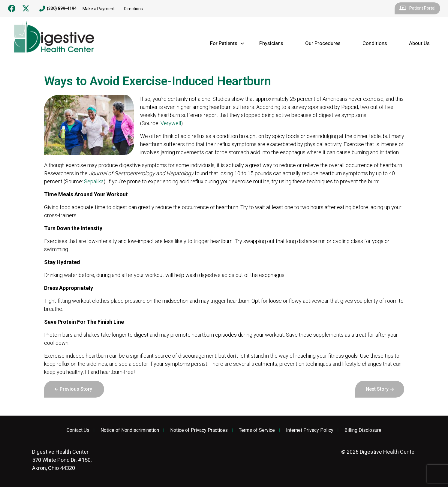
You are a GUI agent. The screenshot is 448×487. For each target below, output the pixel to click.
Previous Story (76, 389)
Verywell (171, 123)
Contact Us (78, 430)
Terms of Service (257, 430)
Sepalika (94, 181)
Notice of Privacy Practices (199, 430)
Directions (133, 9)
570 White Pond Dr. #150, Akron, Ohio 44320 (62, 460)
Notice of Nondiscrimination (130, 430)
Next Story (377, 389)
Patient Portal (417, 8)
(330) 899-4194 (58, 9)
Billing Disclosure (363, 430)
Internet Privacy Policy (310, 430)
